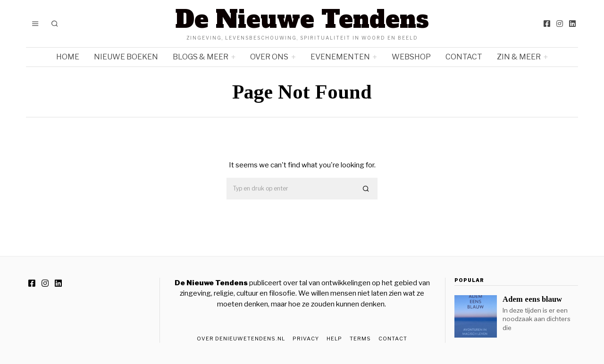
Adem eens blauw (532, 299)
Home (68, 57)
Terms (360, 339)
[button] (366, 189)
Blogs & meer (201, 57)
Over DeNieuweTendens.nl (241, 339)
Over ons (269, 57)
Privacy (306, 339)
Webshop (411, 57)
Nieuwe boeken (126, 57)
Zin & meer (519, 57)
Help (334, 339)
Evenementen (340, 57)
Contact (464, 57)
